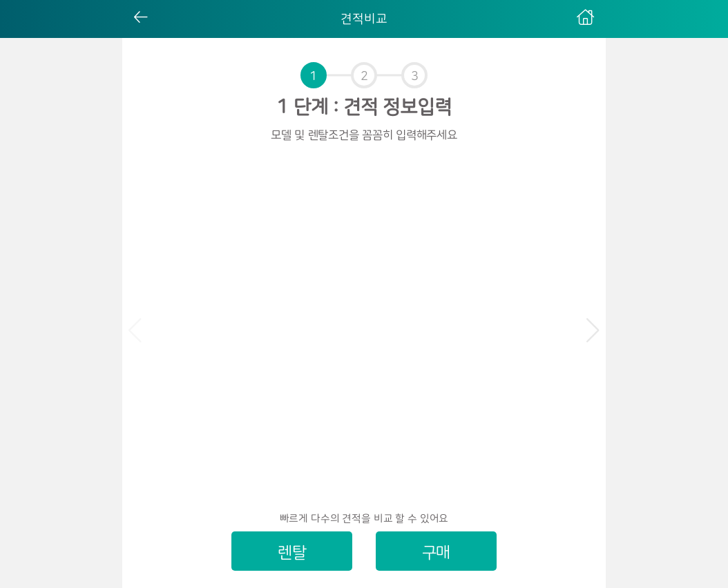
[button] (593, 331)
